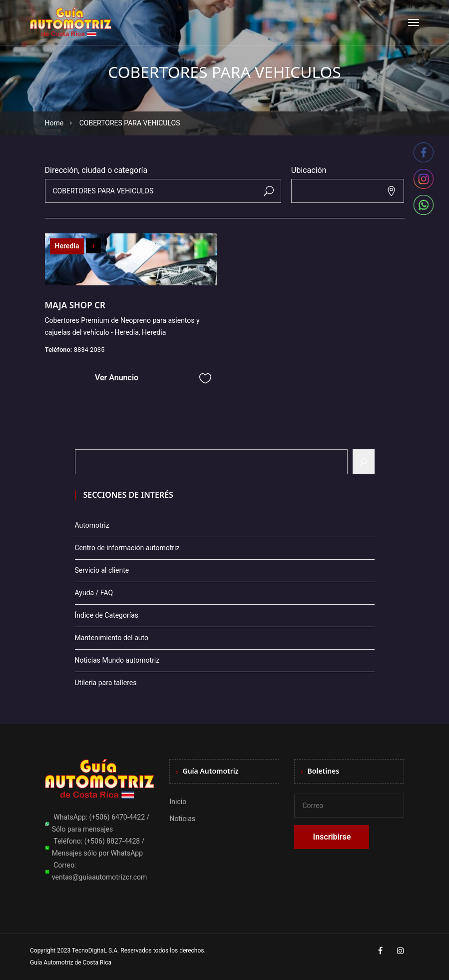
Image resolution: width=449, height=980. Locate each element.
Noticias (182, 819)
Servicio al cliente (102, 570)
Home (54, 123)
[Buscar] (364, 462)
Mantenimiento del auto (112, 638)
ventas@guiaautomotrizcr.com (100, 877)
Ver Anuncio (117, 378)
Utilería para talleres (106, 683)
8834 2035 (89, 350)
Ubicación (309, 170)
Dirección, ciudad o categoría (96, 170)
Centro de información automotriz (127, 548)
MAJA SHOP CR (75, 305)
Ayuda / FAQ (94, 593)
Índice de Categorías (107, 615)
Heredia (67, 246)
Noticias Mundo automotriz (117, 660)
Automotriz (92, 525)
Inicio (178, 802)
